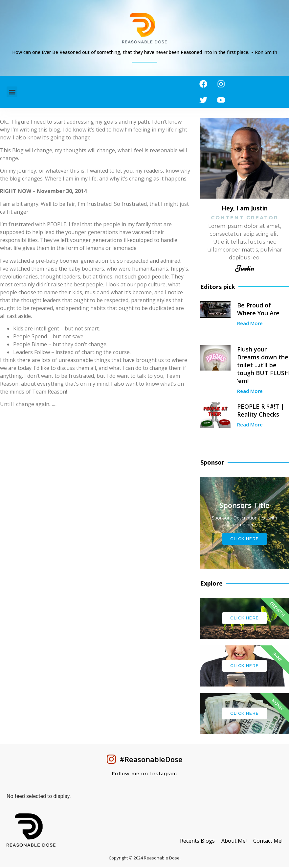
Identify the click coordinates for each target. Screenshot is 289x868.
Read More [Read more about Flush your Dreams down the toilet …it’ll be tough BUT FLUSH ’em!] (250, 392)
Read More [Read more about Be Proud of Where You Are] (250, 324)
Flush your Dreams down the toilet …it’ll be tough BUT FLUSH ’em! (263, 366)
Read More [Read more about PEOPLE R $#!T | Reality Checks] (250, 425)
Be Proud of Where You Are (258, 310)
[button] (12, 93)
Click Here (245, 540)
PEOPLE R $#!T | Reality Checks (261, 411)
